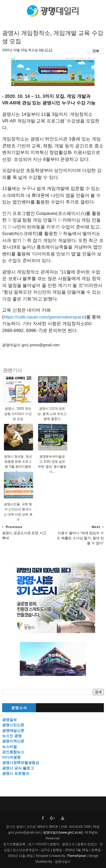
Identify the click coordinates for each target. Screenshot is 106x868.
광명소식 (19, 708)
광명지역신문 (13, 741)
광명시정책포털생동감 (21, 763)
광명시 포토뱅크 (16, 773)
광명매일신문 (13, 730)
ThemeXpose (77, 856)
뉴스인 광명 (12, 736)
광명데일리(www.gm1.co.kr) (63, 832)
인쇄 (96, 51)
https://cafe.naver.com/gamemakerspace (44, 317)
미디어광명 (11, 757)
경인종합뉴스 (13, 752)
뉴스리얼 (10, 747)
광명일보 (10, 720)
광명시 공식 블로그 (18, 768)
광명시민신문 (13, 725)
